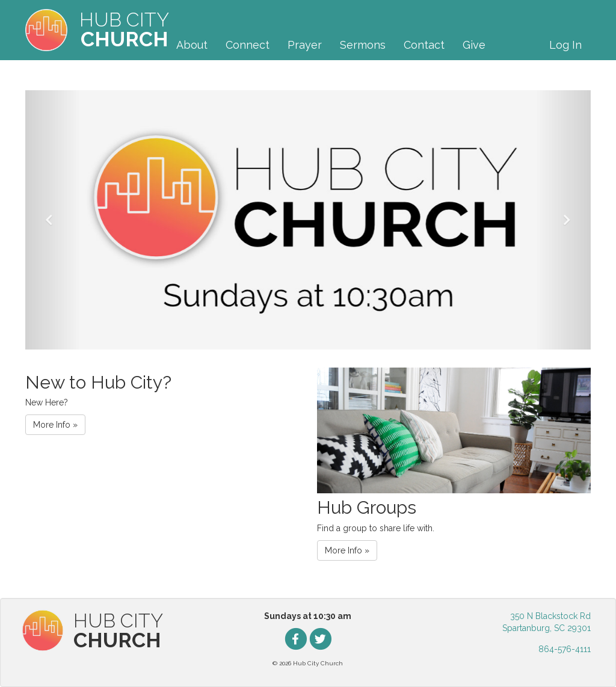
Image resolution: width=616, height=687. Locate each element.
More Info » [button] (55, 425)
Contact (424, 45)
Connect (248, 45)
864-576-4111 (565, 649)
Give (474, 45)
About (192, 45)
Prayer (305, 45)
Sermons (363, 45)
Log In (565, 45)
